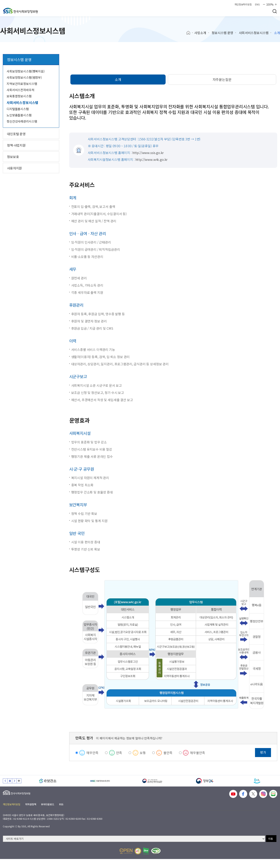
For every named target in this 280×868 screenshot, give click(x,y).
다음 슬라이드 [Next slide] (14, 781)
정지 (10, 781)
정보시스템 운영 (222, 33)
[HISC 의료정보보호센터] (100, 781)
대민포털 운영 (16, 134)
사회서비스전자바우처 (20, 90)
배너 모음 (19, 781)
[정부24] (205, 781)
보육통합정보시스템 (19, 96)
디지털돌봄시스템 (18, 109)
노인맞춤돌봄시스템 (19, 115)
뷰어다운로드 (47, 804)
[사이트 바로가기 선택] (134, 839)
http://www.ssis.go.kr (148, 153)
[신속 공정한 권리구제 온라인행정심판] (152, 781)
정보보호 (13, 157)
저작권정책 (31, 804)
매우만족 (92, 753)
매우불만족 (197, 753)
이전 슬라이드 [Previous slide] (5, 781)
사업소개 (200, 33)
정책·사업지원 (16, 145)
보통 (143, 753)
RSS (61, 804)
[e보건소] (48, 781)
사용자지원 (14, 168)
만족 (119, 753)
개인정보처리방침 (243, 4)
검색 (275, 11)
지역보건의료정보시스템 (22, 84)
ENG (257, 4)
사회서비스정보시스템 (254, 33)
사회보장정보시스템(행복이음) (26, 71)
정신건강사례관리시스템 (22, 121)
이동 (271, 839)
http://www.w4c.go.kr (151, 159)
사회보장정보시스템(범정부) (24, 77)
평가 (263, 752)
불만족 (168, 753)
